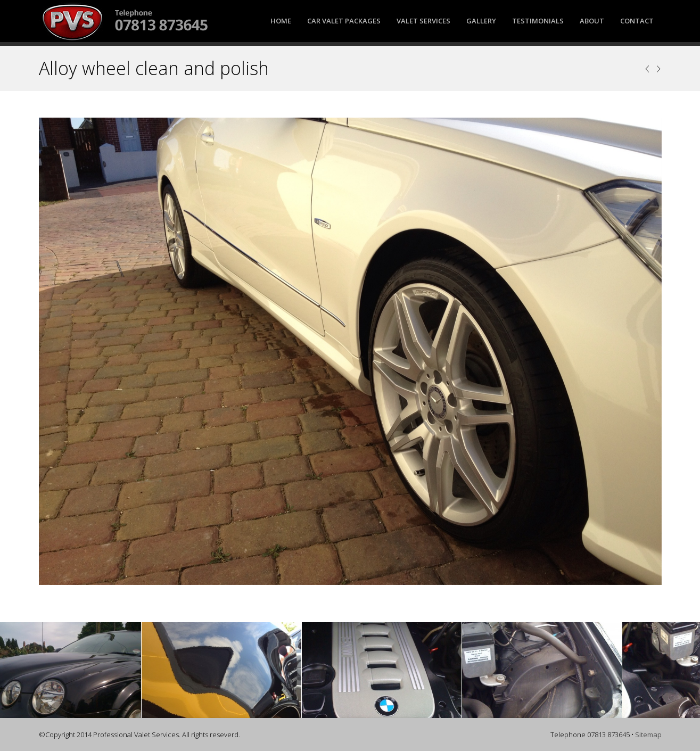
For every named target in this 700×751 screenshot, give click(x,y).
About (592, 21)
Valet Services (423, 21)
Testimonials (538, 21)
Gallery (481, 21)
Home (281, 21)
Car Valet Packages (344, 21)
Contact (637, 21)
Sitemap (648, 735)
